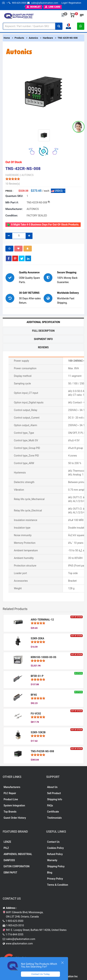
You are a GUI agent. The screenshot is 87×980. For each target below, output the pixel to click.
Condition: (12, 216)
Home (7, 38)
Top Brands (10, 812)
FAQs (50, 805)
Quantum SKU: (14, 196)
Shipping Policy (56, 866)
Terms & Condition (58, 885)
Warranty (52, 860)
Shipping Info (55, 799)
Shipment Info (43, 339)
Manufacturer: (14, 209)
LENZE (7, 842)
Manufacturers (12, 787)
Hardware (48, 38)
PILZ (6, 848)
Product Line (11, 799)
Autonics (33, 38)
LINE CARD (53, 7)
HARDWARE (12, 175)
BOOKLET (34, 7)
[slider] (13, 179)
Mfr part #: (12, 203)
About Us (52, 787)
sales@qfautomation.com (43, 3)
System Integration (14, 805)
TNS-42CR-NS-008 (68, 38)
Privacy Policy (55, 879)
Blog (50, 873)
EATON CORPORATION (17, 866)
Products (19, 38)
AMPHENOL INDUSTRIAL (18, 854)
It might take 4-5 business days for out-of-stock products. (43, 225)
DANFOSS (9, 860)
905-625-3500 (18, 3)
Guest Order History (15, 818)
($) (5, 3)
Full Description (43, 331)
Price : (9, 191)
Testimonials (54, 818)
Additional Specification (43, 322)
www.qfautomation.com (19, 944)
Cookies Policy (55, 848)
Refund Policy (55, 854)
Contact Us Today (40, 974)
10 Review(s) (13, 184)
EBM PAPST (10, 873)
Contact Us (53, 842)
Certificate (53, 812)
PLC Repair (10, 793)
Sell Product (54, 793)
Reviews (43, 347)
